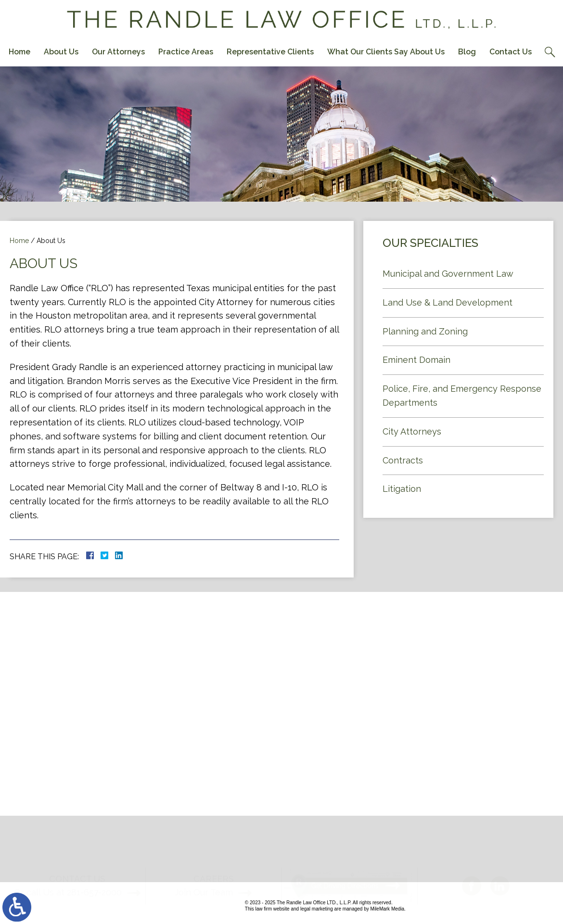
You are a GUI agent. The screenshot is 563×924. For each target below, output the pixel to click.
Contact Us (511, 52)
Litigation (402, 489)
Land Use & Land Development (448, 302)
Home (19, 52)
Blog (467, 52)
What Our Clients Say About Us (386, 52)
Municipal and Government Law (448, 274)
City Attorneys (412, 431)
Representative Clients (270, 52)
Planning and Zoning (425, 331)
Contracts (403, 460)
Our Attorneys (118, 52)
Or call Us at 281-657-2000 (68, 875)
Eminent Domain (416, 360)
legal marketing (317, 909)
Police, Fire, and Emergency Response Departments (462, 396)
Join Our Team (204, 875)
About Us (61, 52)
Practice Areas (186, 52)
